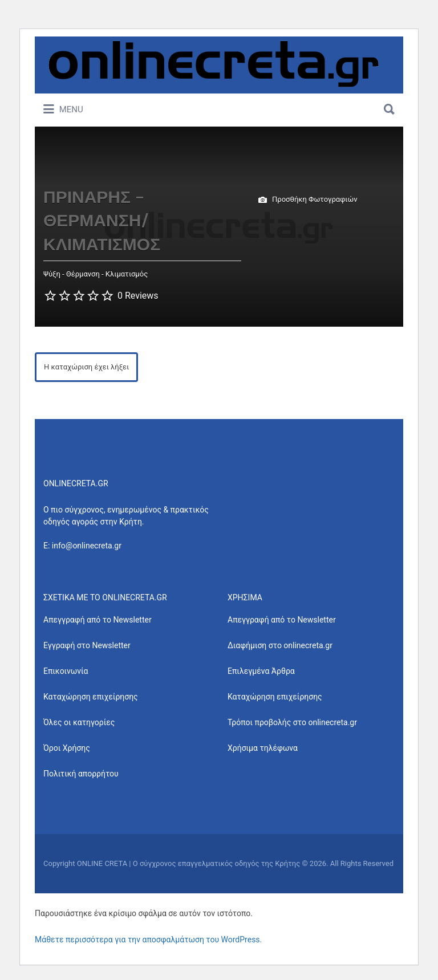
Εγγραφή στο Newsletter (87, 645)
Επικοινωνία (66, 671)
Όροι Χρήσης (67, 748)
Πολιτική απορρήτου (81, 774)
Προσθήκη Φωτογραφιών (308, 200)
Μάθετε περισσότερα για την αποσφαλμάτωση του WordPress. (148, 940)
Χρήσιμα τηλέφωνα (263, 748)
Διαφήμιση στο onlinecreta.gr (280, 645)
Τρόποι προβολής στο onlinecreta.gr (292, 722)
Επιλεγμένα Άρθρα (261, 671)
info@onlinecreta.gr (87, 546)
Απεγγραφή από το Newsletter (98, 620)
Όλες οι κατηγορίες (79, 722)
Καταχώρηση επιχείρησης (91, 697)
